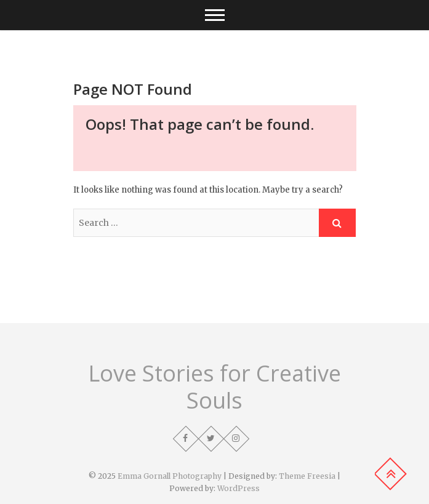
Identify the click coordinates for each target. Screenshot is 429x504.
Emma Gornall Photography (170, 476)
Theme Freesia (307, 476)
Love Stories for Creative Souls (214, 387)
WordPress (239, 488)
